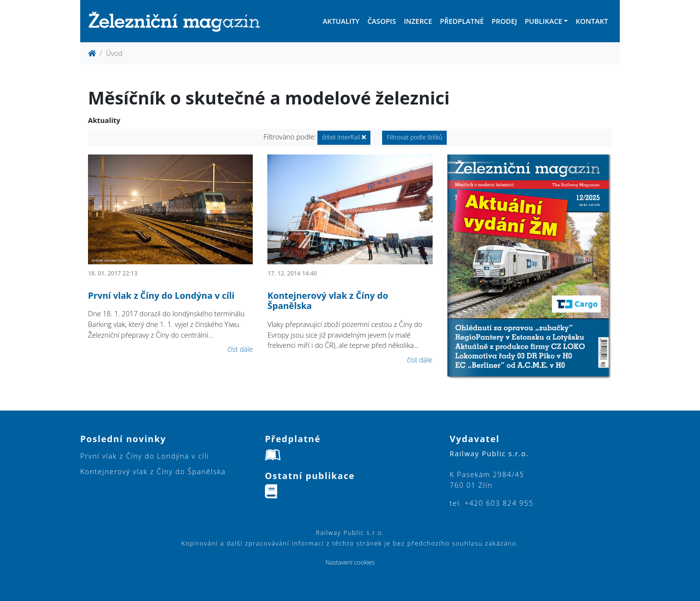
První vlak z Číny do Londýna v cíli (161, 295)
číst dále (240, 349)
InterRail (344, 137)
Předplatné (462, 21)
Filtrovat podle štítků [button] (414, 137)
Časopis (382, 21)
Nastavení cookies (350, 562)
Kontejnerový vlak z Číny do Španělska (328, 301)
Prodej (504, 21)
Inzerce (418, 21)
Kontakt (592, 21)
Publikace (543, 21)
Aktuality (341, 21)
